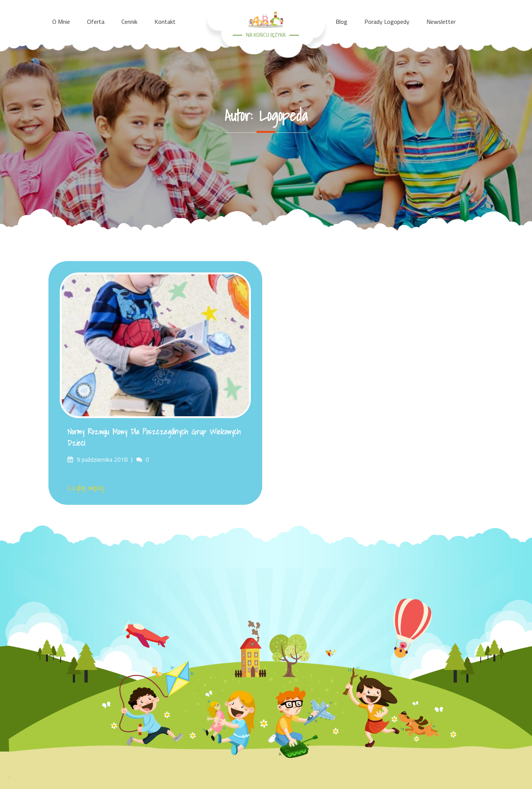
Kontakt (165, 22)
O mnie (61, 22)
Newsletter (441, 22)
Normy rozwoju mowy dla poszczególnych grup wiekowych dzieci (154, 437)
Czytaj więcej (86, 488)
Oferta (96, 22)
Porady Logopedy (387, 22)
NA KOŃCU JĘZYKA (266, 35)
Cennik (129, 22)
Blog (341, 22)
